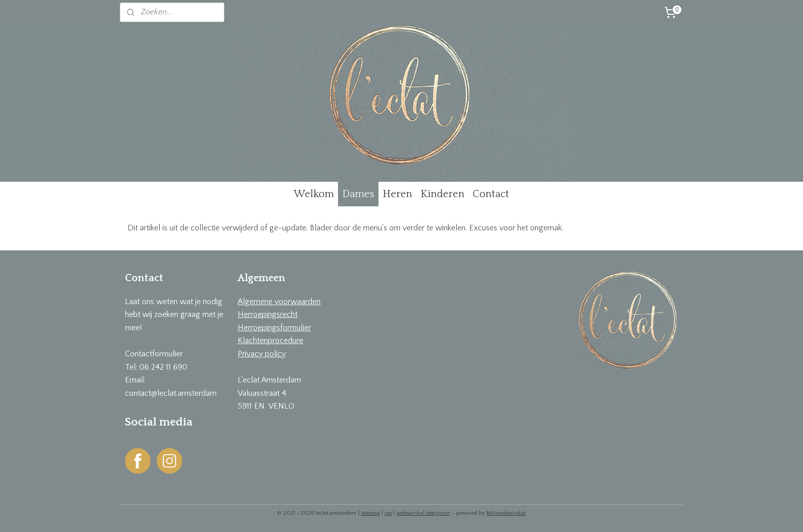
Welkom (314, 194)
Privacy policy (262, 354)
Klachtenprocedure (270, 341)
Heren (397, 194)
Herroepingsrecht (268, 314)
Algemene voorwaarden (279, 302)
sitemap (371, 513)
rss (388, 513)
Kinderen (442, 194)
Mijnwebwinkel (506, 513)
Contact (491, 194)
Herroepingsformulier (274, 328)
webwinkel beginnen (423, 513)
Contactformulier (154, 354)
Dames (358, 194)
